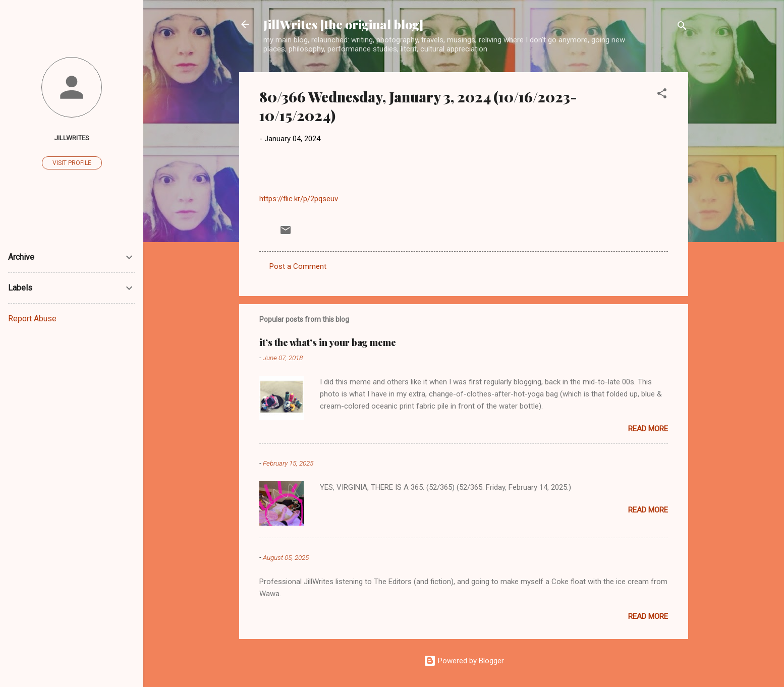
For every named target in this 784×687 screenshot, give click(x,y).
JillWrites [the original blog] (343, 24)
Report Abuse (32, 319)
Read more (648, 429)
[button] (662, 95)
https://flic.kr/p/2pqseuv (299, 199)
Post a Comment (298, 266)
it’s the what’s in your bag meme (328, 342)
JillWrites (72, 138)
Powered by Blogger (464, 661)
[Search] (682, 27)
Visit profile (72, 163)
